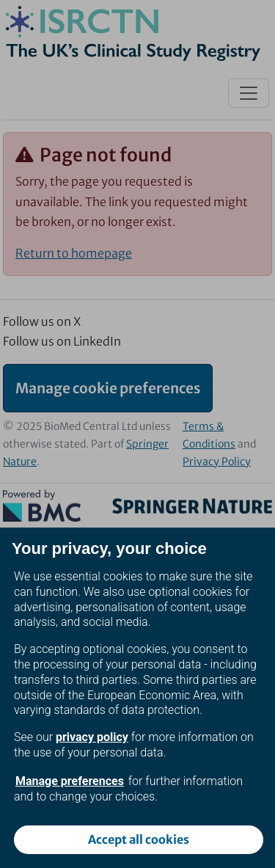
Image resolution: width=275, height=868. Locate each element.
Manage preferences (70, 781)
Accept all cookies (139, 839)
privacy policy (92, 737)
